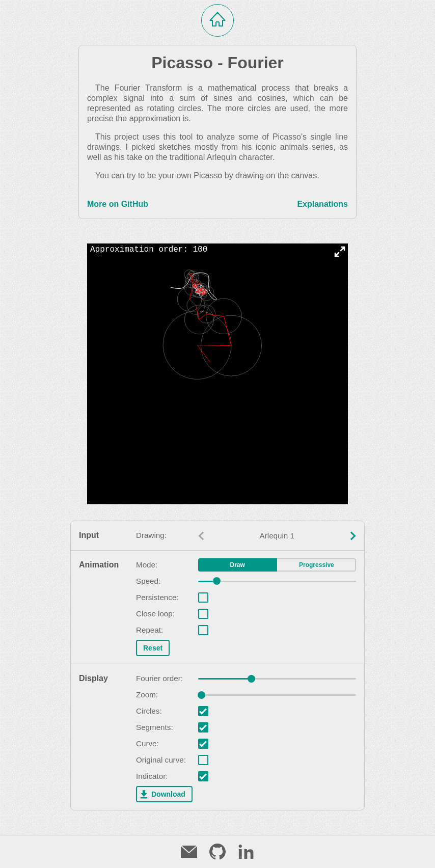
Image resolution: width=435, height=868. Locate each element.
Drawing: (151, 535)
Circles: (149, 711)
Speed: (148, 581)
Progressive (317, 565)
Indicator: (152, 776)
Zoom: (147, 695)
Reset (153, 648)
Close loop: (155, 614)
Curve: (147, 744)
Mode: (147, 565)
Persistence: (157, 598)
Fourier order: (159, 679)
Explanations (322, 204)
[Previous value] (201, 536)
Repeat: (149, 630)
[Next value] (353, 536)
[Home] (217, 20)
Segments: (155, 727)
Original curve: (161, 760)
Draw (238, 565)
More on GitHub (118, 204)
